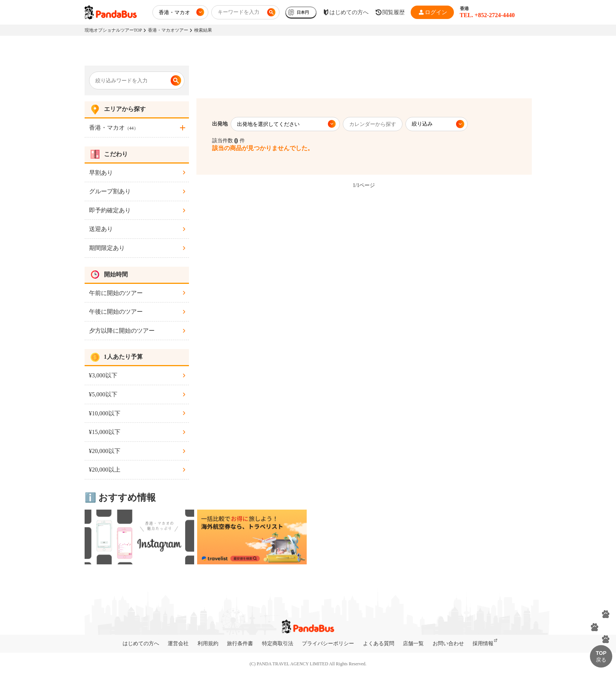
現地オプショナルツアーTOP (113, 30)
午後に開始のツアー (116, 312)
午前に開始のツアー (116, 293)
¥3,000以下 (103, 375)
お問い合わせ (448, 644)
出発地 (220, 124)
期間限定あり (107, 248)
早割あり (101, 173)
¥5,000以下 (103, 394)
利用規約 (208, 644)
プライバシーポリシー (328, 644)
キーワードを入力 (238, 12)
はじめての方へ (141, 644)
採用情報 (483, 644)
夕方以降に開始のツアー (122, 331)
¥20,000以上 (105, 470)
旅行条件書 (240, 644)
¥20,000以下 (105, 451)
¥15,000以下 (105, 432)
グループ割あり (110, 191)
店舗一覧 (413, 644)
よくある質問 (379, 644)
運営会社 (178, 644)
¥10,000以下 (105, 413)
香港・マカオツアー (168, 30)
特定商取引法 (278, 644)
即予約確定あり (110, 210)
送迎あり (101, 229)
